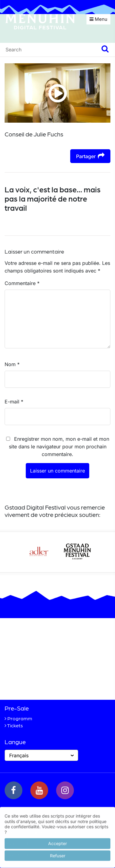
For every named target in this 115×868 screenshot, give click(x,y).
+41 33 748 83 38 (47, 685)
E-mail (14, 402)
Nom (12, 364)
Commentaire (22, 283)
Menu (98, 19)
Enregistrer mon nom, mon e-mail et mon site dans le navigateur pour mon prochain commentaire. (59, 447)
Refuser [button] (58, 854)
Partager (90, 156)
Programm (20, 718)
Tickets (15, 725)
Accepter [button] (57, 842)
